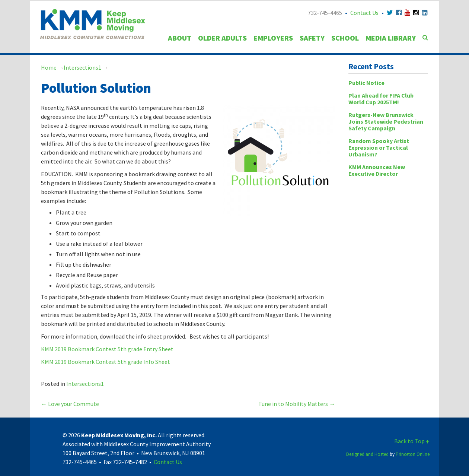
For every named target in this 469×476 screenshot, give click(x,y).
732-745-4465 (325, 13)
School (345, 38)
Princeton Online (413, 454)
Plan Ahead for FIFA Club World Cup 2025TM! (381, 99)
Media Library (391, 38)
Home (49, 67)
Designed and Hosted (367, 454)
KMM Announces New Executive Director (377, 170)
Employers (273, 38)
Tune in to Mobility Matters (297, 404)
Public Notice (366, 83)
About (180, 38)
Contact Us (364, 13)
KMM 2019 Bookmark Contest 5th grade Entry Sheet (107, 349)
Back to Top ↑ (412, 441)
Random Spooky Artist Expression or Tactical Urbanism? (379, 147)
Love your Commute (70, 404)
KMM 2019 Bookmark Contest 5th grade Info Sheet (106, 362)
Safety (312, 38)
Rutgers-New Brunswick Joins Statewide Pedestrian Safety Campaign (386, 121)
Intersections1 (82, 67)
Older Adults (222, 38)
